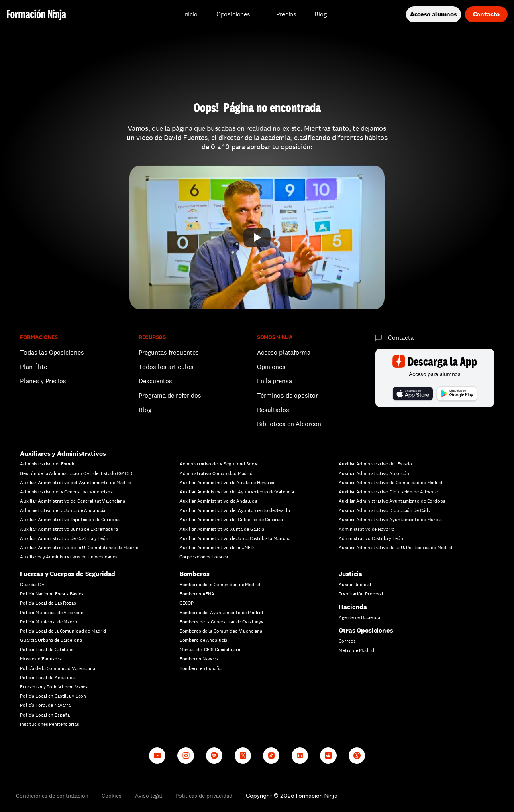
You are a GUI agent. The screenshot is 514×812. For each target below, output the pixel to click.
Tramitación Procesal (361, 594)
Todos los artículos (166, 367)
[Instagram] (186, 756)
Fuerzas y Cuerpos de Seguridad (68, 574)
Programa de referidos (170, 395)
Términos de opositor (288, 395)
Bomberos (195, 574)
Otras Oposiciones (366, 630)
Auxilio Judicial (355, 585)
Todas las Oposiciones (52, 352)
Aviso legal (149, 796)
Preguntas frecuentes (169, 352)
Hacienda (353, 607)
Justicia (350, 574)
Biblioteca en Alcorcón (289, 424)
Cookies (112, 796)
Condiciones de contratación (52, 796)
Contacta (401, 338)
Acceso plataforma (284, 352)
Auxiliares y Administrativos (63, 454)
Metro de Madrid (356, 650)
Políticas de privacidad (204, 796)
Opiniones (271, 367)
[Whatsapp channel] (357, 756)
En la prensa (274, 381)
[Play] (257, 238)
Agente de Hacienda (359, 617)
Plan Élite (34, 367)
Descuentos (156, 381)
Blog (145, 410)
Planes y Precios (43, 381)
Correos (347, 641)
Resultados (273, 410)
